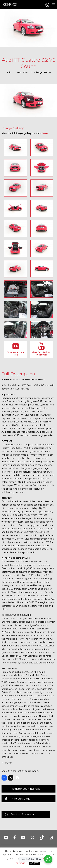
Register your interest (25, 789)
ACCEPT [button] (34, 863)
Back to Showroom (24, 814)
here (45, 133)
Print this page (21, 799)
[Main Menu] (54, 5)
